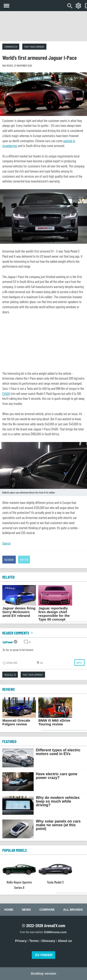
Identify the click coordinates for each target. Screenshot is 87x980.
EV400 (6, 394)
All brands (73, 910)
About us (65, 941)
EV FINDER (44, 955)
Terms (34, 941)
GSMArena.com (55, 932)
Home (9, 910)
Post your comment (34, 47)
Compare (47, 910)
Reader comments (18, 633)
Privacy (21, 941)
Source (6, 543)
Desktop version (43, 974)
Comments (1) (11, 47)
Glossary (48, 941)
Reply (79, 663)
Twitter (24, 560)
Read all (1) (10, 675)
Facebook (9, 560)
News (26, 910)
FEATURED (9, 741)
